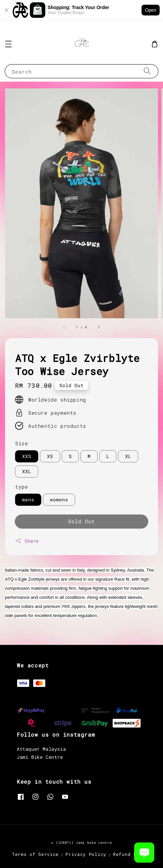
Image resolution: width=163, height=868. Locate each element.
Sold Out (81, 521)
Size (21, 443)
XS (50, 456)
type (21, 487)
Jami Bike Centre (40, 757)
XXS (27, 456)
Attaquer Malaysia (41, 749)
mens (28, 500)
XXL (27, 471)
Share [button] (27, 541)
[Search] (147, 71)
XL (128, 456)
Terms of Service (35, 854)
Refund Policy (132, 854)
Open (151, 10)
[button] (8, 44)
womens (59, 500)
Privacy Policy (86, 854)
